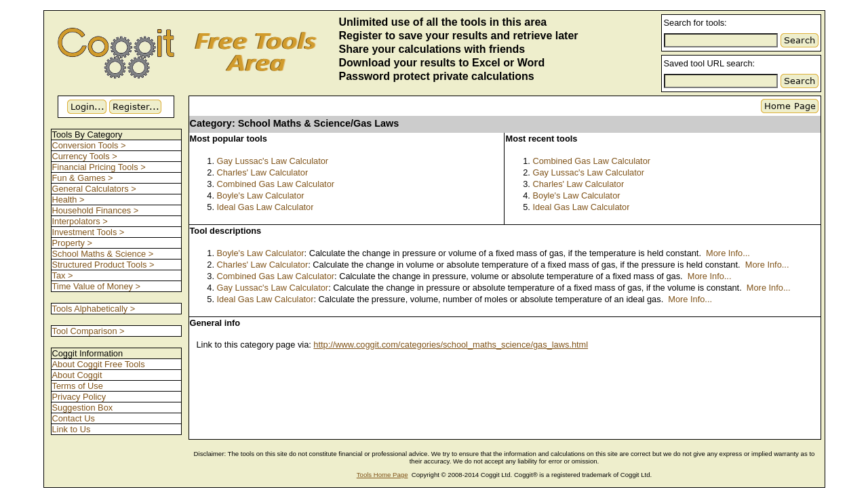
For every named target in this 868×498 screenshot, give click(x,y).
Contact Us (74, 418)
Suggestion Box (83, 408)
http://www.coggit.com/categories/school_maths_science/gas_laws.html (451, 345)
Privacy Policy (79, 397)
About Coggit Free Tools (99, 364)
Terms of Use (78, 386)
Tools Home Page (382, 475)
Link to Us (72, 429)
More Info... (728, 253)
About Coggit (77, 375)
